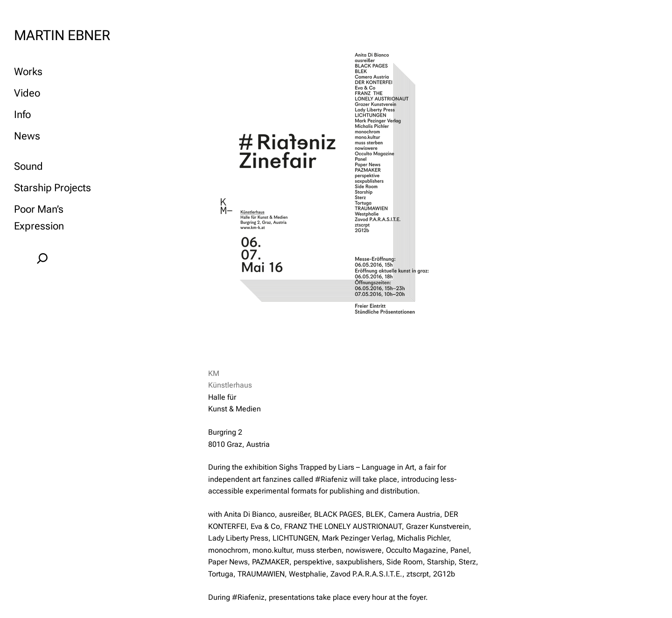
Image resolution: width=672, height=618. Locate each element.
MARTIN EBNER (62, 35)
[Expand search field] (42, 258)
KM (214, 373)
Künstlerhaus (230, 385)
